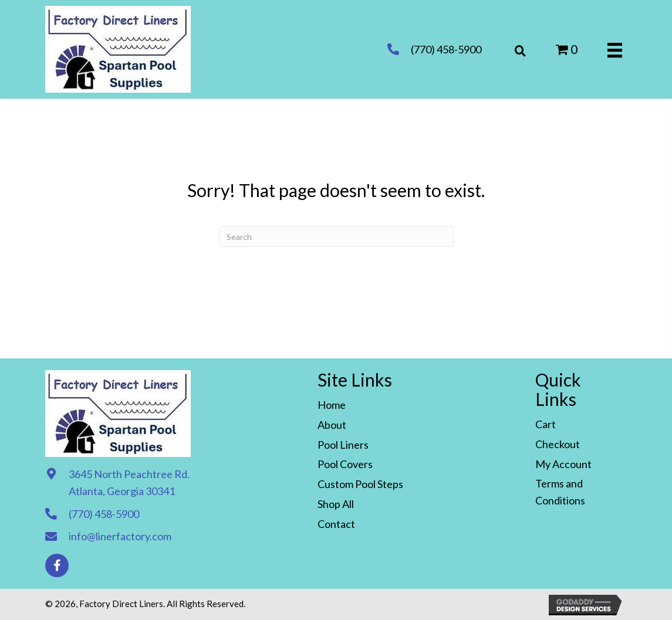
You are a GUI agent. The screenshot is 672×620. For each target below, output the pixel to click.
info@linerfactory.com (120, 536)
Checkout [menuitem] (558, 444)
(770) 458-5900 (446, 49)
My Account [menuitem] (563, 464)
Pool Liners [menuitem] (343, 445)
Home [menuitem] (332, 405)
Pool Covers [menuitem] (345, 464)
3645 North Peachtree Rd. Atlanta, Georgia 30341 (129, 482)
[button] (57, 565)
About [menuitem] (332, 425)
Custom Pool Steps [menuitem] (360, 484)
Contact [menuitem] (336, 524)
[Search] (336, 237)
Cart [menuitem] (546, 424)
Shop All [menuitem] (336, 504)
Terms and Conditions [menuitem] (560, 492)
